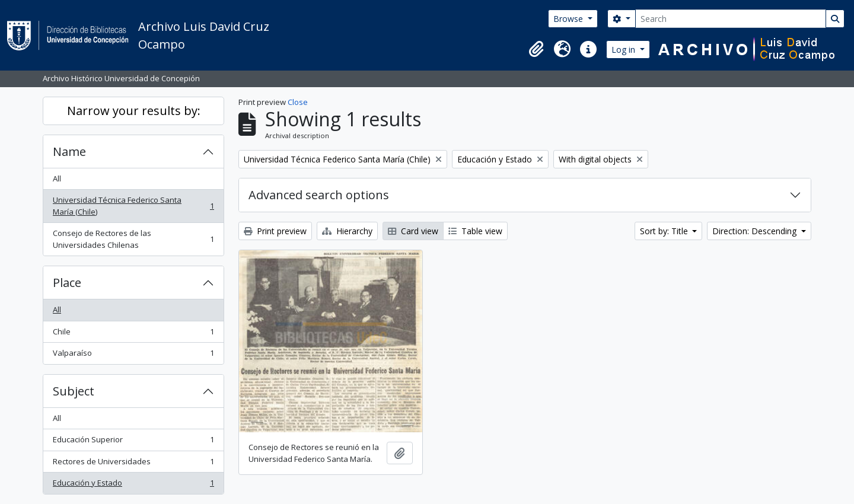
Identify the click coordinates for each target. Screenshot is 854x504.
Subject (74, 391)
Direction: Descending (756, 231)
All (57, 178)
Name (69, 151)
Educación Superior (133, 442)
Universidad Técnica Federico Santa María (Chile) (133, 206)
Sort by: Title (665, 231)
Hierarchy (347, 231)
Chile (133, 334)
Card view (413, 231)
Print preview (275, 231)
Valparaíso (133, 355)
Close (298, 102)
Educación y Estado (133, 485)
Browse (569, 19)
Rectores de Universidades (133, 464)
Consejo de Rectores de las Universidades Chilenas (133, 239)
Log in (624, 50)
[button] (536, 49)
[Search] (731, 19)
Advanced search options (319, 195)
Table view (475, 231)
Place (67, 283)
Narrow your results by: (134, 111)
